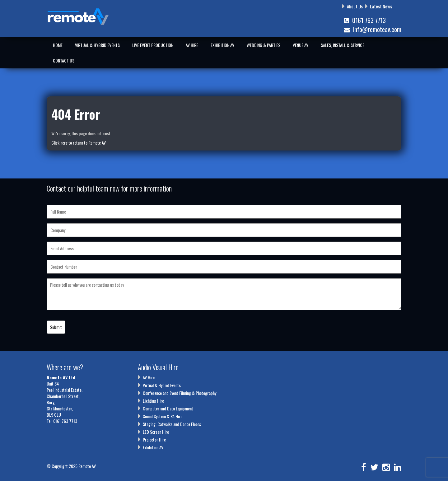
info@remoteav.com (373, 29)
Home (58, 45)
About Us (355, 6)
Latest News (381, 6)
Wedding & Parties (264, 45)
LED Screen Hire (156, 432)
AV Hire (192, 45)
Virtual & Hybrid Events (97, 45)
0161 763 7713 (365, 20)
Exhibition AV (222, 45)
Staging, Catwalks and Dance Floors (172, 424)
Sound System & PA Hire (163, 416)
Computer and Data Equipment (168, 408)
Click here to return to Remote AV (79, 143)
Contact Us (64, 60)
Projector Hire (154, 439)
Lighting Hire (153, 401)
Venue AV (301, 45)
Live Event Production (153, 45)
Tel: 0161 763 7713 (62, 421)
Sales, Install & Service (343, 45)
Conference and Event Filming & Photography (180, 393)
